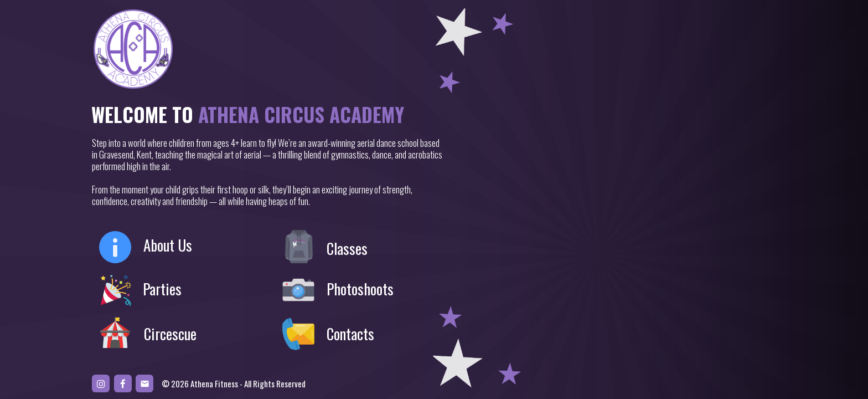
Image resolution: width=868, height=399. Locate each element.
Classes (347, 249)
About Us (168, 245)
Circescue (170, 334)
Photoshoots (360, 289)
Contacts (350, 334)
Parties (162, 289)
